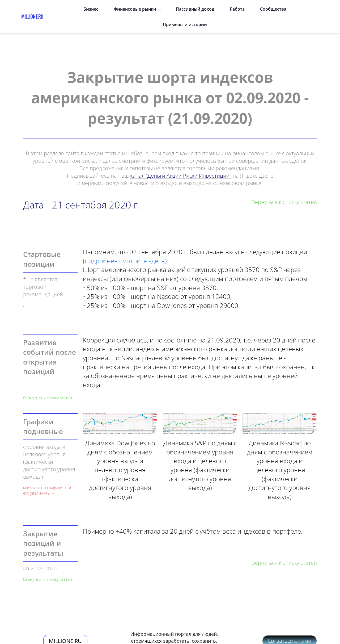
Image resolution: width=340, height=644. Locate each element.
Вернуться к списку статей (48, 380)
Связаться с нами (290, 623)
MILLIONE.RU (65, 623)
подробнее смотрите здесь (125, 243)
